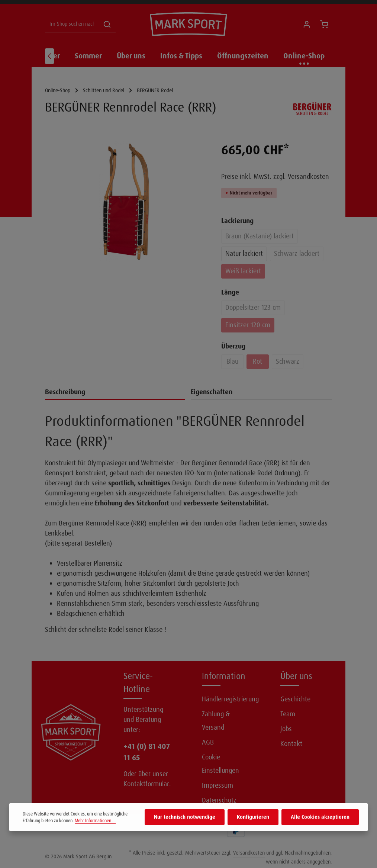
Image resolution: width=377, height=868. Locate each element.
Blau (232, 361)
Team (288, 714)
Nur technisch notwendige (185, 831)
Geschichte (295, 699)
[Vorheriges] (49, 56)
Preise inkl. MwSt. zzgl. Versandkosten (275, 177)
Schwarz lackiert (297, 254)
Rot (257, 361)
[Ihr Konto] (307, 24)
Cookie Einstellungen (220, 764)
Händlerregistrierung (230, 699)
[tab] (115, 393)
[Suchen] (107, 24)
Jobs (286, 729)
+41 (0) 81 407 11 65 (147, 752)
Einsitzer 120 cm (248, 325)
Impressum (217, 785)
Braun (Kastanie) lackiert (260, 236)
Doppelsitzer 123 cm (253, 308)
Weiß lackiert (243, 271)
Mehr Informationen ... (95, 835)
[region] (126, 201)
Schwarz (288, 361)
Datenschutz (219, 800)
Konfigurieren (253, 831)
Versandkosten (249, 853)
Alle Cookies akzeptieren (320, 831)
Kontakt (291, 744)
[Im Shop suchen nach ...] (72, 24)
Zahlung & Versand (216, 721)
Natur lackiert (244, 254)
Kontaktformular (146, 784)
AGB (208, 742)
